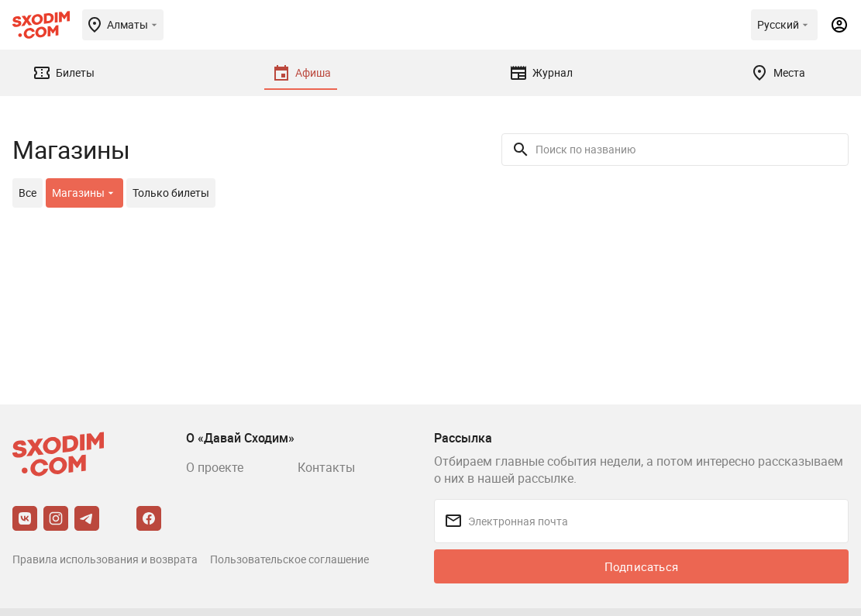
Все (28, 193)
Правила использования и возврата (105, 559)
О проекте (215, 467)
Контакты (326, 467)
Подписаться (641, 566)
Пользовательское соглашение (289, 559)
